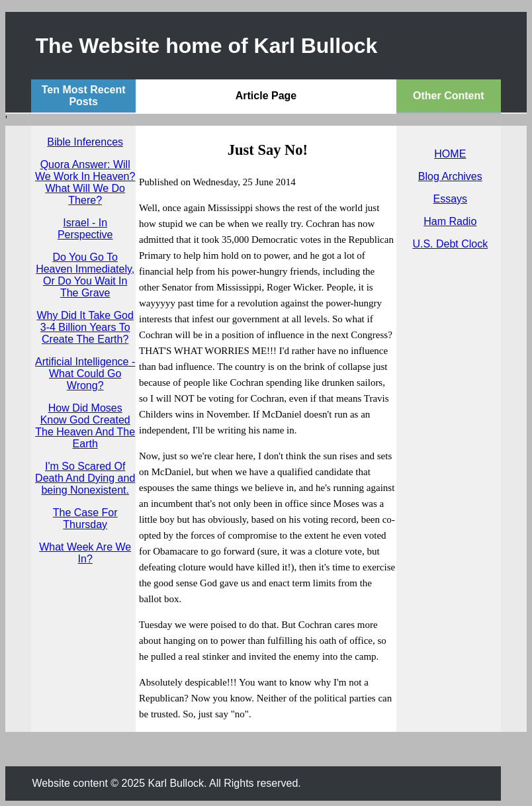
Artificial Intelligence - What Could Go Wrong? (85, 374)
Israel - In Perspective (85, 229)
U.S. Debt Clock (450, 244)
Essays (451, 199)
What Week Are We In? (85, 553)
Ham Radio (450, 221)
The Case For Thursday (85, 518)
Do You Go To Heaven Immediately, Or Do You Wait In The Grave (85, 275)
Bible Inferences (85, 142)
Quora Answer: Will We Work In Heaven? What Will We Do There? (85, 182)
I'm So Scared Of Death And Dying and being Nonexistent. (85, 478)
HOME (450, 154)
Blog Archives (450, 176)
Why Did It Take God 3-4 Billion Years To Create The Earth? (85, 327)
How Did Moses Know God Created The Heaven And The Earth (85, 426)
